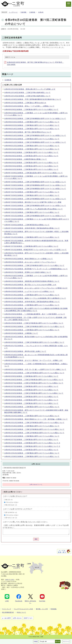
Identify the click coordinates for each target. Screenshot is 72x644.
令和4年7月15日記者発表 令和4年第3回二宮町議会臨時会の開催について (32, 228)
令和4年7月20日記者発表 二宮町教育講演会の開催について (27, 225)
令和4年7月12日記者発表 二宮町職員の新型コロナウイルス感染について (32, 237)
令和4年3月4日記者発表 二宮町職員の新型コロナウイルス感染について (31, 390)
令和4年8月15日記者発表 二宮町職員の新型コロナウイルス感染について (32, 139)
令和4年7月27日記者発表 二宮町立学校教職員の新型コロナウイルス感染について (35, 189)
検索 (59, 641)
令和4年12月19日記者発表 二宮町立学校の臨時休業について (27, 93)
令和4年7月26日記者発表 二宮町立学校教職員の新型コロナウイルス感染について (35, 199)
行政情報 (24, 12)
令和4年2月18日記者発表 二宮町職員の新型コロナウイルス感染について (32, 426)
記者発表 (32, 12)
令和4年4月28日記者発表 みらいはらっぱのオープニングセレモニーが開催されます (36, 288)
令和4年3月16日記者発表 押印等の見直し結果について (25, 351)
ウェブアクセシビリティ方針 (24, 609)
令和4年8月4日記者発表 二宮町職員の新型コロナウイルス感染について (31, 166)
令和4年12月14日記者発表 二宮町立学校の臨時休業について (27, 96)
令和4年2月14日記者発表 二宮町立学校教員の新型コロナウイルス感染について (34, 433)
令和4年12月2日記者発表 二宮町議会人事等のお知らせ (25, 103)
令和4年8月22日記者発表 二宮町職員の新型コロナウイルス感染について (32, 125)
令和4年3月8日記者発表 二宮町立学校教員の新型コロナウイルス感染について (34, 380)
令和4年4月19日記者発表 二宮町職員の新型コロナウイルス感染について (32, 295)
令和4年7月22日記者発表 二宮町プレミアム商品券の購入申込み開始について (34, 209)
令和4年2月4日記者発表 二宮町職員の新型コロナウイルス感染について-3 (32, 443)
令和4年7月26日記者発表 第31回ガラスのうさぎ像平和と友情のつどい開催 (33, 202)
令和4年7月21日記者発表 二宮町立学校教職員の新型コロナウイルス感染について (35, 216)
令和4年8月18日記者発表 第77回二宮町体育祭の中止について (28, 132)
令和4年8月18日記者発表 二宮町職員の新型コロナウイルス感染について (32, 129)
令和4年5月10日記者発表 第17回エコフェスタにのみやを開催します (30, 285)
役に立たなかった (11, 505)
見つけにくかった (11, 518)
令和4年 (41, 12)
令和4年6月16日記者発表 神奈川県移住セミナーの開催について (29, 259)
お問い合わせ (17, 618)
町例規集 (54, 609)
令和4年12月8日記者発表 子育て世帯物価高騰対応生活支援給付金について (33, 99)
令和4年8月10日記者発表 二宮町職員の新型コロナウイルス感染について (32, 149)
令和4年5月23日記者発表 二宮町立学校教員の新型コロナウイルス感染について (34, 265)
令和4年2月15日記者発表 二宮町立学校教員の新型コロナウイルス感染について (34, 429)
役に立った (9, 500)
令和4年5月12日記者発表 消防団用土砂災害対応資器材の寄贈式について (32, 281)
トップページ (13, 12)
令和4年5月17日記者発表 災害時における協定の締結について (28, 272)
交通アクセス (28, 618)
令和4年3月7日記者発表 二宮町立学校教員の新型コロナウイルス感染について (34, 383)
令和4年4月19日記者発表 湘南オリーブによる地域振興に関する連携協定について (35, 298)
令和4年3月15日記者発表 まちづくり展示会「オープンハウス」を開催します (34, 360)
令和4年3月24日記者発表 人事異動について (21, 333)
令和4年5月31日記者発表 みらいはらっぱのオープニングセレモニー (30, 262)
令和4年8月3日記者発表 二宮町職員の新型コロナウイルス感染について (31, 169)
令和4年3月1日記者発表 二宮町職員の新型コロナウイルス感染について (31, 403)
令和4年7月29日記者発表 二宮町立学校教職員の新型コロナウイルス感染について (35, 182)
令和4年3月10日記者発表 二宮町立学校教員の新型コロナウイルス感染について (34, 373)
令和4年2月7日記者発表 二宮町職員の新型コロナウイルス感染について (31, 440)
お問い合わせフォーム (36, 485)
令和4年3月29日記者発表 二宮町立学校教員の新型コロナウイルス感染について (34, 327)
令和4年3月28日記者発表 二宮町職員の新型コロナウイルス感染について (32, 330)
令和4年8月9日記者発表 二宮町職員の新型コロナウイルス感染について (31, 152)
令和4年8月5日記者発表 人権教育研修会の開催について (26, 159)
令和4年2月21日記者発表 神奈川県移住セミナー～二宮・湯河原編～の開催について (36, 419)
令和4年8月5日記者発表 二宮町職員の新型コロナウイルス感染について (31, 163)
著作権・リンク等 (42, 609)
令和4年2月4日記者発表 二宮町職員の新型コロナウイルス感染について (31, 450)
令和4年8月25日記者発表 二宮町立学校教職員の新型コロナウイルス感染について (35, 119)
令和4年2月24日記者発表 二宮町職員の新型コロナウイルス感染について (32, 416)
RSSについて (21, 612)
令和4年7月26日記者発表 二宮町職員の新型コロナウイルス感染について (32, 195)
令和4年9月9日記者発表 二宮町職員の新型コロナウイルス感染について (31, 109)
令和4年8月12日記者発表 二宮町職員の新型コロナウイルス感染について (32, 146)
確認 (36, 539)
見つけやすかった (11, 512)
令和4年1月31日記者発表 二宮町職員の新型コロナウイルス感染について (32, 453)
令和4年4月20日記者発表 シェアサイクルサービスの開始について (29, 291)
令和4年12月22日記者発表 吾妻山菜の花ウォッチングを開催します (30, 89)
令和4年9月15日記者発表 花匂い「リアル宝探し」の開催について (29, 106)
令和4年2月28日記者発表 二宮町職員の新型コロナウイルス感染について (32, 407)
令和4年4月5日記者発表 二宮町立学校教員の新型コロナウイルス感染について (34, 323)
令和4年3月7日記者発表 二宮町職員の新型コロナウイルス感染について (31, 386)
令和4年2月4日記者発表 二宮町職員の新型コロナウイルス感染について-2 (32, 446)
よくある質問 (6, 618)
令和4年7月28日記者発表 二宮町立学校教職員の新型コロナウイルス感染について (35, 185)
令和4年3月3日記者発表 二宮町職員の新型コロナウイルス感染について (31, 397)
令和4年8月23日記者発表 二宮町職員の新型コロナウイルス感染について (32, 122)
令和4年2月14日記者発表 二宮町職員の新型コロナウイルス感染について (32, 436)
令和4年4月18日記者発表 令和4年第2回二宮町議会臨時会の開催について (32, 302)
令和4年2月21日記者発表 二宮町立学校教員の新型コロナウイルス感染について (34, 423)
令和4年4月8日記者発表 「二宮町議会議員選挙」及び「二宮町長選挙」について (35, 314)
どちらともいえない (12, 502)
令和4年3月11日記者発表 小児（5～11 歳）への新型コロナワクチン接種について (35, 369)
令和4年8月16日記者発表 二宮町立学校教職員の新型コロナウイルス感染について (35, 135)
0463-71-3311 (10, 580)
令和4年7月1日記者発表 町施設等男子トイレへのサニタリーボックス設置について (35, 250)
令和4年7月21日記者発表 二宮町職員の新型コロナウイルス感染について (32, 212)
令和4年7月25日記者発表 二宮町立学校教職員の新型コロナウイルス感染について (35, 206)
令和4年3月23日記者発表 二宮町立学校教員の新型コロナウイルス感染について (34, 342)
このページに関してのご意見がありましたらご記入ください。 (26, 522)
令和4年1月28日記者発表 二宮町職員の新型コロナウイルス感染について (32, 457)
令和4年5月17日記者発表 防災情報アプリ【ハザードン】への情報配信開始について (36, 269)
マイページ (66, 641)
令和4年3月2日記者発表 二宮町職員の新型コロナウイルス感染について (31, 400)
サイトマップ (7, 609)
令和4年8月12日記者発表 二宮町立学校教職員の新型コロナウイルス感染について (35, 142)
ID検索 (36, 641)
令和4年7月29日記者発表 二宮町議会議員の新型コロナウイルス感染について (34, 173)
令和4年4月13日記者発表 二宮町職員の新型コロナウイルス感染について (32, 305)
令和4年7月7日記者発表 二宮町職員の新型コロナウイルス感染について (31, 246)
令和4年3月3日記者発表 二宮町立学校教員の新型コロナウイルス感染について (34, 393)
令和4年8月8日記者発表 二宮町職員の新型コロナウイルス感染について (31, 156)
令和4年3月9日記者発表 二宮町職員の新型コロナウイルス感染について (31, 376)
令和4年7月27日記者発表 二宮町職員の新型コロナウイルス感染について (32, 192)
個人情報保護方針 (8, 612)
